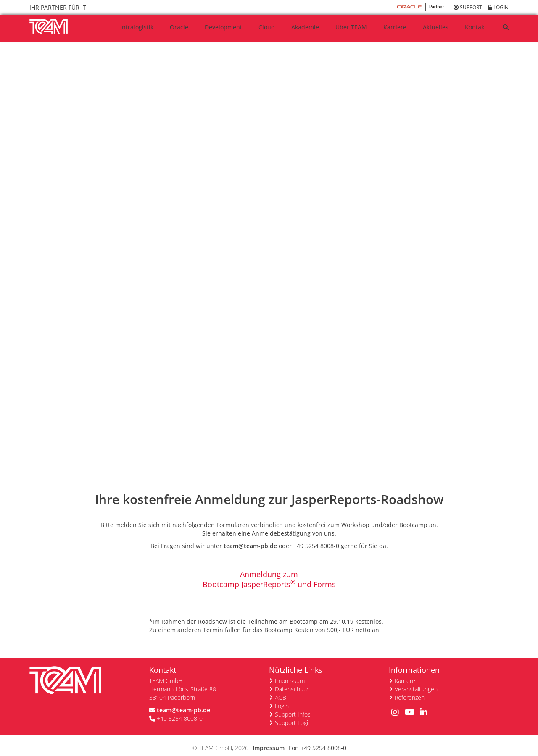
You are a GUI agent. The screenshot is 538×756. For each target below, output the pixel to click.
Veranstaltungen (416, 681)
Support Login (293, 714)
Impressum (290, 672)
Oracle (179, 27)
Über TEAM (351, 27)
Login (498, 7)
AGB (281, 689)
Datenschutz (291, 681)
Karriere (395, 27)
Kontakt (476, 27)
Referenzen (410, 689)
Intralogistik (137, 27)
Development (223, 27)
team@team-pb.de (250, 537)
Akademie (305, 27)
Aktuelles (436, 27)
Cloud (267, 27)
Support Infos (293, 706)
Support (468, 7)
